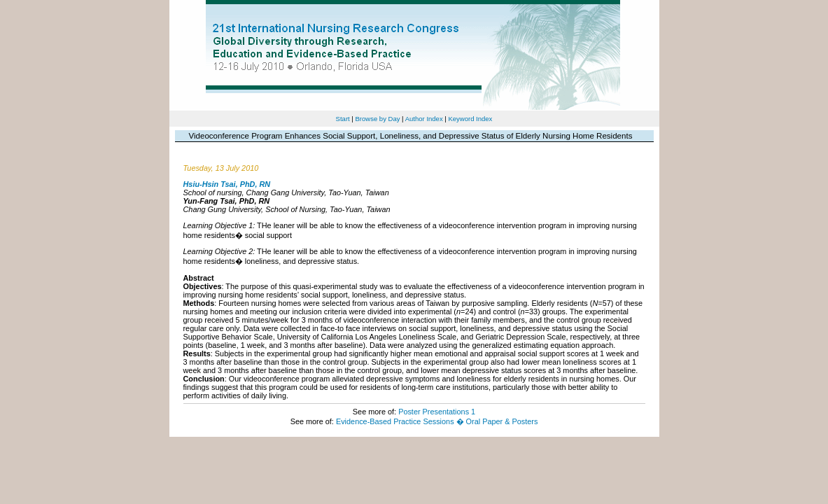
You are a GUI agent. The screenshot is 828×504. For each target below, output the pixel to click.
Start (343, 119)
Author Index (424, 119)
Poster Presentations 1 (437, 412)
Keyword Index (470, 119)
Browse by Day (377, 119)
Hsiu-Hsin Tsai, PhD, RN (227, 184)
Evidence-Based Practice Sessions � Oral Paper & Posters (437, 421)
